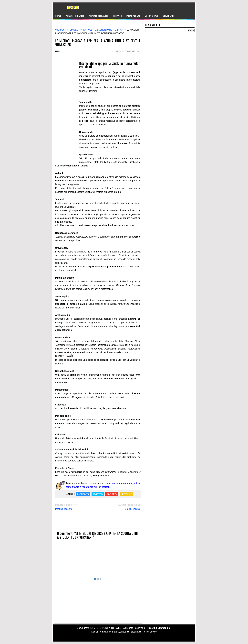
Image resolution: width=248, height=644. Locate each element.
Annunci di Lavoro (75, 16)
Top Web (117, 16)
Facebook (83, 494)
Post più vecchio (132, 509)
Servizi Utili (168, 16)
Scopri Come (151, 16)
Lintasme (126, 494)
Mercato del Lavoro (99, 16)
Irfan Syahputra (120, 632)
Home (58, 16)
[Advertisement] (100, 25)
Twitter (98, 494)
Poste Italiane (133, 16)
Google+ (112, 494)
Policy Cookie (150, 632)
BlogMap (135, 632)
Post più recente (64, 509)
